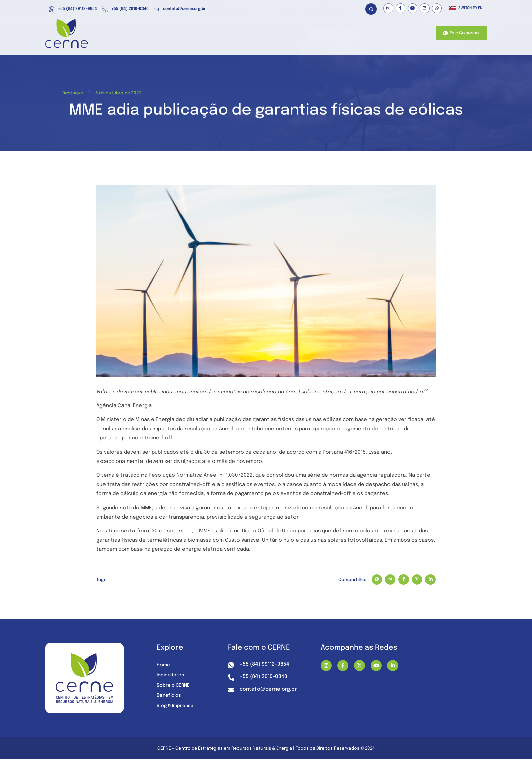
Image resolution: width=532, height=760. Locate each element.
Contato (413, 33)
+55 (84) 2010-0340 (125, 9)
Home (164, 33)
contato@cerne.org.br (180, 9)
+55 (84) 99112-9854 (73, 9)
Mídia (310, 33)
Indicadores (171, 676)
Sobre (338, 33)
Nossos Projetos (375, 33)
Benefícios (226, 33)
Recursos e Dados (270, 33)
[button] (371, 9)
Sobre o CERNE (174, 686)
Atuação (193, 33)
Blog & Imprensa (176, 707)
